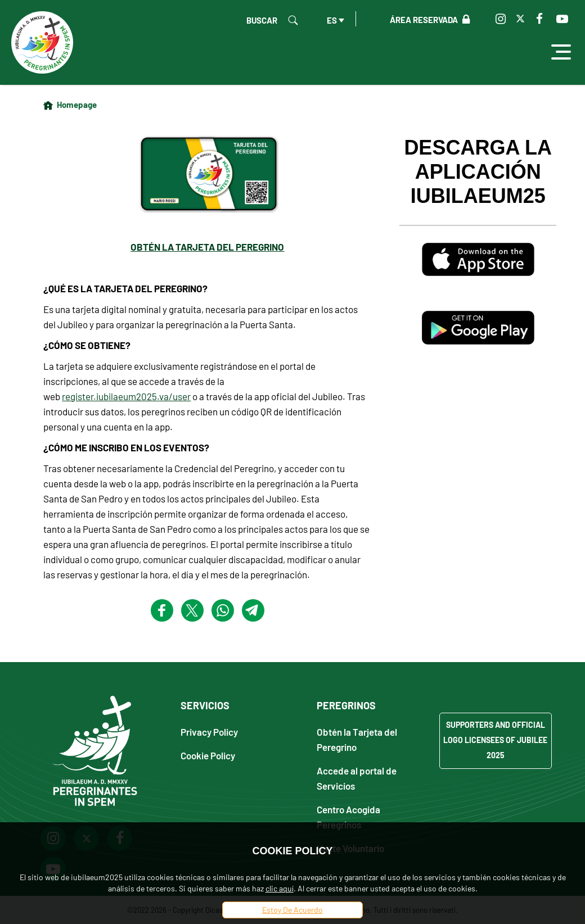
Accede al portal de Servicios (357, 778)
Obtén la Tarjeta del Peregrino (357, 739)
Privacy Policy (209, 731)
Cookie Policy (208, 755)
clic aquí (280, 888)
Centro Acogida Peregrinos (348, 817)
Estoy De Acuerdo (292, 910)
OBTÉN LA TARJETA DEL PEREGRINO (207, 247)
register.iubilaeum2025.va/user (126, 396)
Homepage (77, 105)
